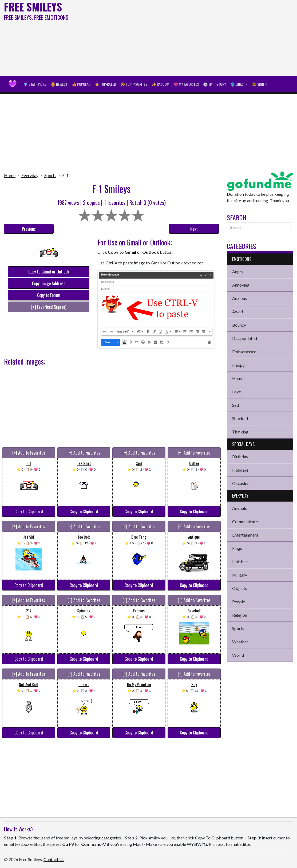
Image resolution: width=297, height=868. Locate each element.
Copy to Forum (49, 295)
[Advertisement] (200, 37)
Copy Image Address (49, 283)
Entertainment (245, 535)
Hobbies (240, 562)
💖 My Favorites (186, 84)
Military (240, 575)
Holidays (240, 470)
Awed (237, 312)
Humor (239, 378)
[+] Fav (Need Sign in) (49, 307)
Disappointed (245, 338)
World (238, 655)
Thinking (240, 432)
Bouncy (239, 325)
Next (194, 229)
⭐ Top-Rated (105, 84)
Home (10, 175)
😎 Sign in (260, 84)
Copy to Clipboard (29, 511)
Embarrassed (244, 352)
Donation (235, 194)
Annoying (241, 285)
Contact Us (54, 859)
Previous (29, 229)
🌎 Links (237, 84)
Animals (239, 508)
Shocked (240, 418)
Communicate (245, 521)
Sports (50, 175)
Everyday (30, 175)
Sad (235, 405)
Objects (240, 588)
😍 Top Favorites (134, 84)
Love (237, 392)
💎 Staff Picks (35, 84)
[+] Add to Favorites (29, 453)
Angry (238, 271)
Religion (240, 615)
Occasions (242, 483)
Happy (238, 365)
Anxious (239, 298)
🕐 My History (215, 84)
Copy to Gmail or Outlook (49, 272)
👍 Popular (81, 84)
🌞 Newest (59, 84)
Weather (240, 642)
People (239, 602)
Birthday (240, 457)
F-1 (65, 175)
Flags (237, 548)
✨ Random (160, 84)
